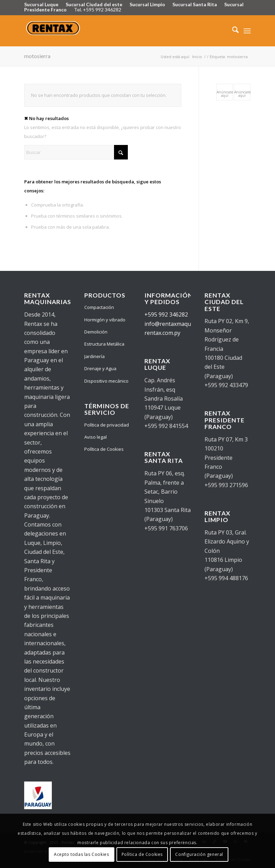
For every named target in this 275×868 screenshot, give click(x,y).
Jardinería (94, 356)
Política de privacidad (107, 425)
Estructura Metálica (104, 344)
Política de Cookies (104, 449)
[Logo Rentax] (54, 31)
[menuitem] (232, 31)
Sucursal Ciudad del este (94, 4)
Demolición (96, 332)
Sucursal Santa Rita (195, 4)
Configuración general (199, 854)
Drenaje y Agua (100, 368)
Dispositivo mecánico (106, 381)
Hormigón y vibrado (105, 320)
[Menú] (247, 31)
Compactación (99, 307)
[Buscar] (232, 31)
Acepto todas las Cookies (81, 854)
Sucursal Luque (41, 4)
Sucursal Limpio (147, 4)
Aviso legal (96, 437)
